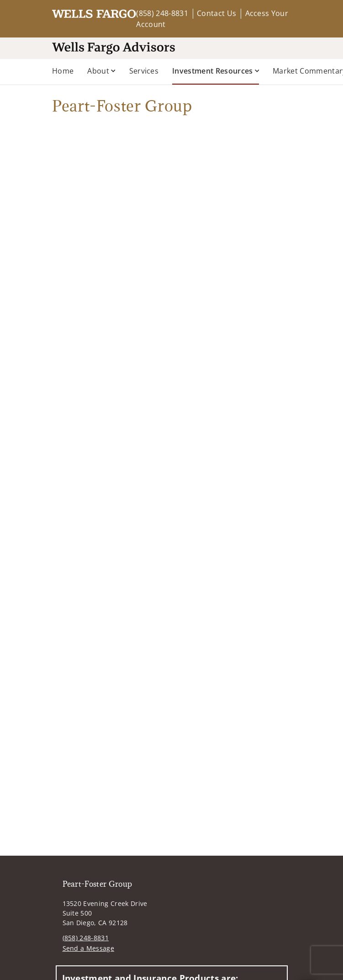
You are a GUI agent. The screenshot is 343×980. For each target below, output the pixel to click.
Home (63, 71)
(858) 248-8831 (162, 13)
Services (144, 71)
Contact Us (216, 13)
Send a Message (88, 948)
